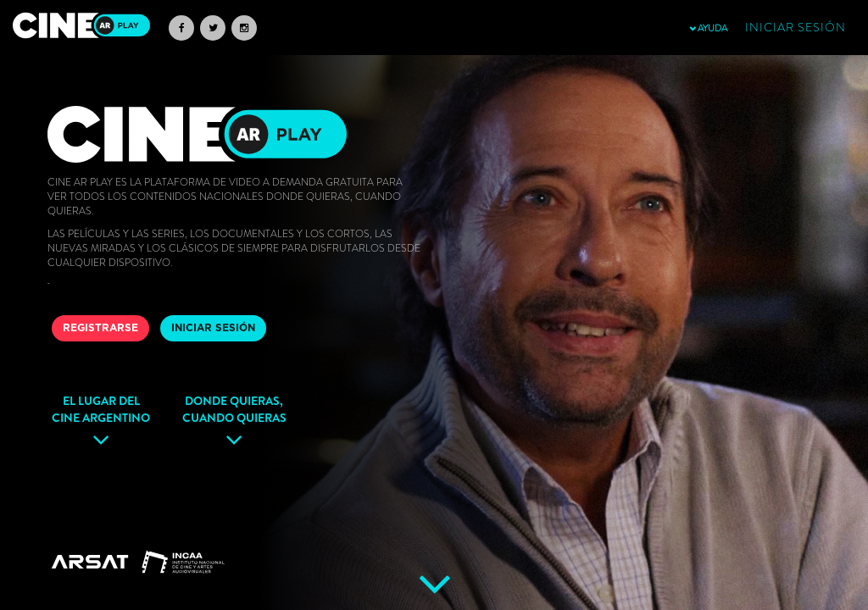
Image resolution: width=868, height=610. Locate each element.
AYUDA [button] (708, 28)
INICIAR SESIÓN (213, 328)
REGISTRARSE (100, 328)
